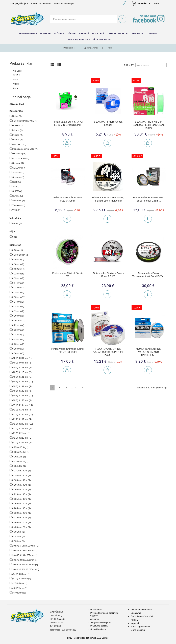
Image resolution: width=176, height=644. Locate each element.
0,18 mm (18, 307)
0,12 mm (18, 274)
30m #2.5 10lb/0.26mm (25, 565)
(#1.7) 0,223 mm (22, 438)
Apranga (137, 33)
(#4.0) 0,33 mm (21, 574)
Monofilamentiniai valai (25, 149)
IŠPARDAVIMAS (102, 40)
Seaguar (18, 163)
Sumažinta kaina (98, 629)
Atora (15, 88)
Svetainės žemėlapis (64, 3)
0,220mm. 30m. (21, 494)
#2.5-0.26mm (20, 583)
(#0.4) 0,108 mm (22, 367)
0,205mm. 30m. (21, 490)
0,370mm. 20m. (21, 518)
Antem (16, 84)
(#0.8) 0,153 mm (22, 400)
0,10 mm (18, 264)
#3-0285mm (20, 588)
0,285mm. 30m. (21, 508)
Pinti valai (19, 154)
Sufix (16, 186)
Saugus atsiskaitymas (101, 622)
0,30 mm (18, 353)
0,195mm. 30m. (21, 485)
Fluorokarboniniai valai (25, 121)
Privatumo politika (99, 626)
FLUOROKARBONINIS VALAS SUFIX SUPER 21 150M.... (108, 352)
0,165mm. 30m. (21, 480)
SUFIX (17, 191)
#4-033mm (19, 593)
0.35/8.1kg (19, 466)
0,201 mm (19, 320)
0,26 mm (18, 344)
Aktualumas (143, 65)
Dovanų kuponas (79, 40)
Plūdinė (59, 33)
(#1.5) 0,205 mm (22, 424)
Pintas (17, 223)
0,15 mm (18, 292)
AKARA (16, 75)
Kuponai (135, 623)
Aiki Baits (17, 71)
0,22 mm (18, 325)
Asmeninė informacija (141, 610)
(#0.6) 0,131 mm (22, 386)
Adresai (134, 620)
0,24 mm (18, 335)
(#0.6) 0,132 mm (22, 391)
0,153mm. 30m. (21, 475)
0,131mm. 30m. (21, 471)
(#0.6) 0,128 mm (22, 382)
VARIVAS (18, 201)
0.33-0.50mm (20, 255)
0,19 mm (18, 311)
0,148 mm (19, 288)
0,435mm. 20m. (21, 527)
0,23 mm (18, 330)
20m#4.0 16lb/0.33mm (25, 550)
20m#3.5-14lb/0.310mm (25, 546)
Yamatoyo (19, 205)
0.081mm (18, 532)
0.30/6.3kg (19, 457)
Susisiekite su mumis (41, 3)
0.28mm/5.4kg (21, 452)
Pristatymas (96, 610)
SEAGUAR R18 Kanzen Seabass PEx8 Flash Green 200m (149, 125)
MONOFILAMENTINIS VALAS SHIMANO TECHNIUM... (149, 352)
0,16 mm (19, 297)
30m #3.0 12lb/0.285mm (26, 569)
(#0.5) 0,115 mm (22, 372)
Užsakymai (136, 613)
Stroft (17, 182)
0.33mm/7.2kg (21, 461)
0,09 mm (18, 260)
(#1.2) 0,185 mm (22, 414)
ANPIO (16, 80)
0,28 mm (18, 349)
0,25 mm (18, 339)
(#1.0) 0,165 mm (22, 405)
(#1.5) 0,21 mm (21, 433)
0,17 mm (18, 302)
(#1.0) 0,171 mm (22, 410)
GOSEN (18, 126)
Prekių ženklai (21, 63)
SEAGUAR (19, 168)
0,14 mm (18, 283)
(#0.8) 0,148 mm (22, 396)
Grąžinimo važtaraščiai (142, 616)
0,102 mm (19, 269)
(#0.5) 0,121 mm (22, 377)
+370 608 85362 (68, 630)
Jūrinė (71, 33)
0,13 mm (18, 278)
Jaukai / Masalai (118, 33)
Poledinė (98, 33)
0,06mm (18, 250)
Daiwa (17, 116)
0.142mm (18, 536)
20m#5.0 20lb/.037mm (25, 555)
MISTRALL (19, 144)
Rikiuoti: (130, 65)
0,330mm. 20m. (21, 513)
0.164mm (18, 541)
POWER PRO (21, 158)
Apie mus (95, 619)
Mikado (17, 130)
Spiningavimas (28, 33)
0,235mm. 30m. (21, 499)
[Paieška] (83, 19)
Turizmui (152, 33)
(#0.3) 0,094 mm (22, 363)
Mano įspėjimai (138, 630)
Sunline (18, 196)
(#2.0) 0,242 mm (22, 443)
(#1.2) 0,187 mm (22, 419)
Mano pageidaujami (140, 627)
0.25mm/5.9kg (21, 447)
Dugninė (45, 33)
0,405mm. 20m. (21, 522)
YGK (16, 210)
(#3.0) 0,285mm (22, 579)
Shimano (18, 172)
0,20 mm (18, 316)
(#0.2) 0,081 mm (22, 358)
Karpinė (84, 33)
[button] (125, 4)
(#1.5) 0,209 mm (22, 428)
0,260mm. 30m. (21, 503)
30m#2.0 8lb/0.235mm (25, 560)
